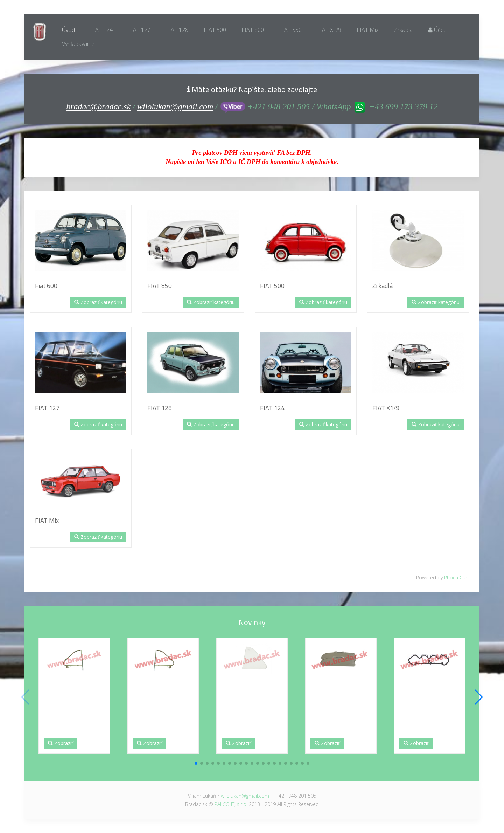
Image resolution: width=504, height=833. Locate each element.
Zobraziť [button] (61, 743)
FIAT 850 (290, 30)
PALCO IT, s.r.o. (231, 804)
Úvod (68, 30)
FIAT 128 (177, 30)
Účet (437, 30)
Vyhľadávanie (78, 44)
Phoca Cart (457, 577)
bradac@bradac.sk (98, 106)
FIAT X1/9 (329, 30)
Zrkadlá (403, 30)
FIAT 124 (101, 30)
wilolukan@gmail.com (175, 106)
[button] (196, 763)
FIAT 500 (215, 30)
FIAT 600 (253, 30)
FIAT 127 (139, 30)
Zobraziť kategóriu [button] (98, 302)
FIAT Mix (368, 30)
